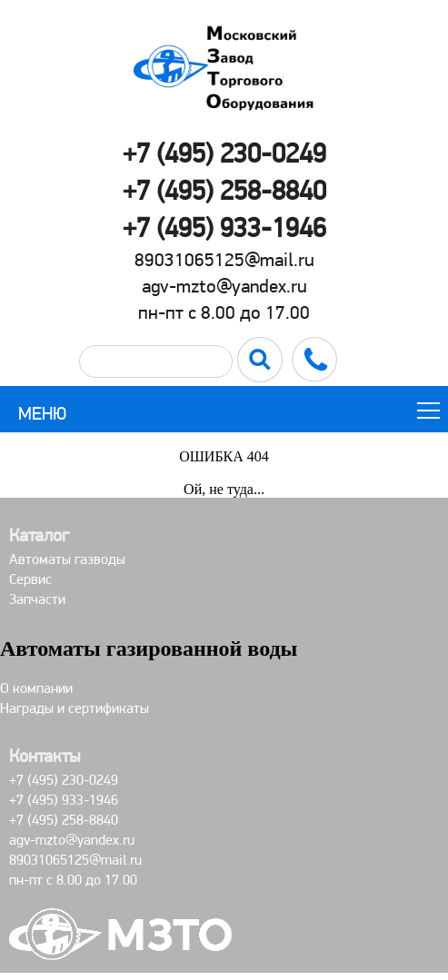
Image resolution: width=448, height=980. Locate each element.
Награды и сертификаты (75, 708)
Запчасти (37, 599)
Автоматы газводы (67, 559)
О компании (36, 688)
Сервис (30, 579)
